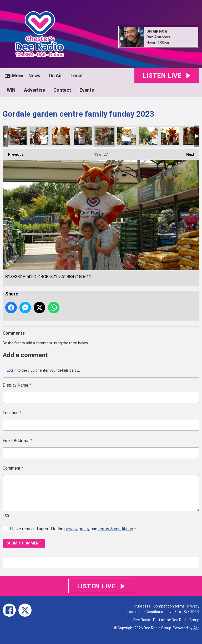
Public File (143, 606)
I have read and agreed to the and (73, 529)
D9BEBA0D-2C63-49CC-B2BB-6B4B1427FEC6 (61, 136)
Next (188, 153)
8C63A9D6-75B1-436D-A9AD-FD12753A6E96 (17, 136)
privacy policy (77, 529)
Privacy (193, 606)
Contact (62, 90)
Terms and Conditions (145, 612)
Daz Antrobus (158, 37)
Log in (12, 370)
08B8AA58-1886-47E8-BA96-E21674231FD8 (170, 136)
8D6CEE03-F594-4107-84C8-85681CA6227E (83, 136)
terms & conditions (116, 529)
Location (12, 413)
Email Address (17, 441)
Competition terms (169, 606)
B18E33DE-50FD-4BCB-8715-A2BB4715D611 (105, 136)
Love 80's (173, 612)
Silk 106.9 (191, 612)
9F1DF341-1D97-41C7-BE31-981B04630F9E (127, 136)
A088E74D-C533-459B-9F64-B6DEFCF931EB (192, 136)
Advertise (34, 90)
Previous (13, 153)
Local (77, 76)
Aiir (196, 628)
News (34, 76)
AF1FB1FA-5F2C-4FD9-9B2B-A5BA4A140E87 (148, 136)
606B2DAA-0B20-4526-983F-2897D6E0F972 (39, 136)
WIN (11, 90)
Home (13, 76)
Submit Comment (24, 543)
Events (87, 90)
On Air (55, 76)
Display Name (17, 385)
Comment (13, 468)
